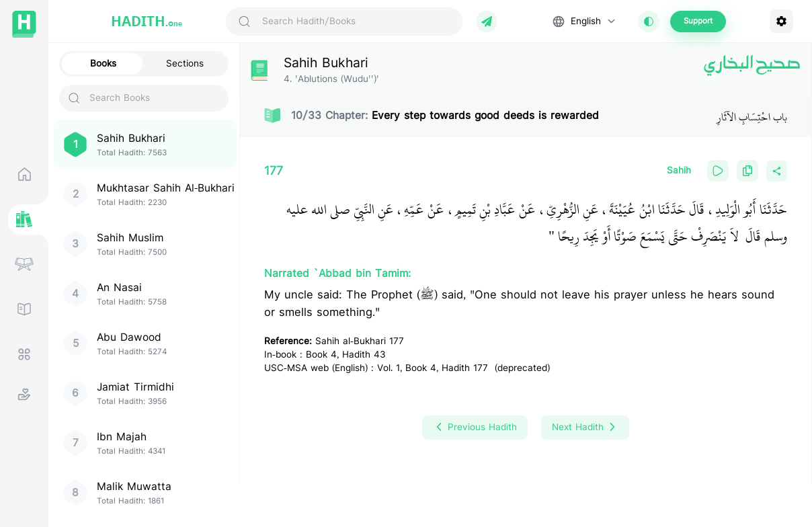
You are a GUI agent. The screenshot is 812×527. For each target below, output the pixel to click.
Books (103, 64)
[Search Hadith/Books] (357, 22)
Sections (185, 64)
